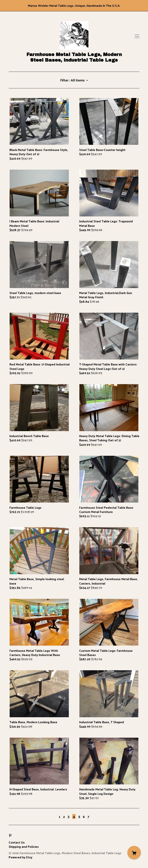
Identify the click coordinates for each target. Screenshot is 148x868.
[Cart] (134, 853)
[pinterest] (10, 836)
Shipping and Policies (24, 847)
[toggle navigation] (137, 36)
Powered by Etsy (21, 857)
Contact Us (17, 842)
